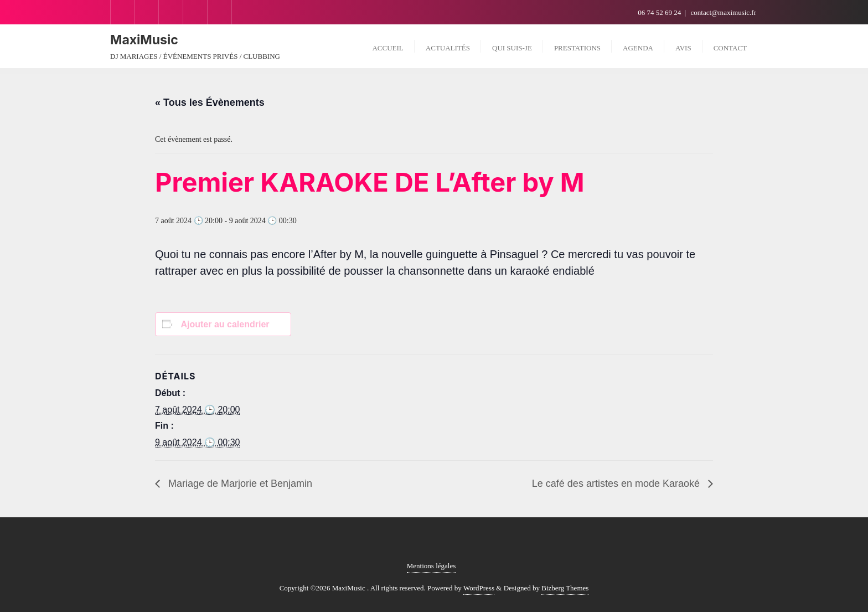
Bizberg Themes (565, 588)
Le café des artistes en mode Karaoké (617, 484)
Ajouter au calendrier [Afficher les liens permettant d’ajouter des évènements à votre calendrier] (225, 324)
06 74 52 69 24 (660, 12)
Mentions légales (431, 566)
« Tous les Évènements (210, 102)
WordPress (479, 588)
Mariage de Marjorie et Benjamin (239, 484)
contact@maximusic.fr (724, 12)
